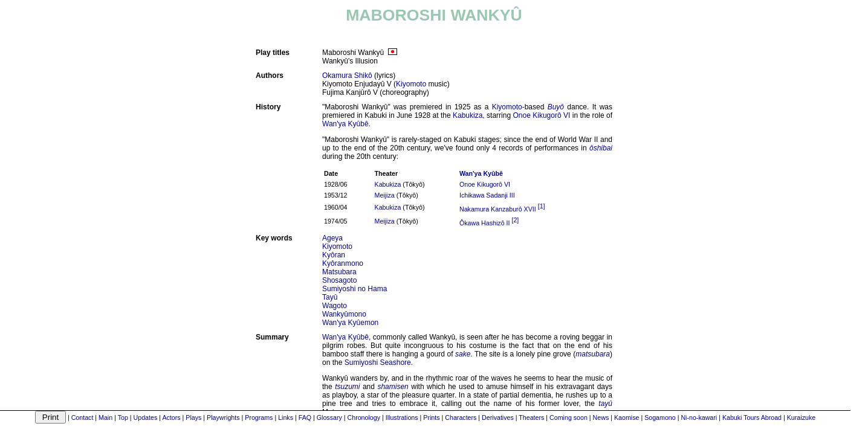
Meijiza (385, 195)
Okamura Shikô (347, 76)
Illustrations (402, 417)
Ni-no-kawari (699, 417)
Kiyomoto (411, 84)
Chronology (364, 417)
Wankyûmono (344, 314)
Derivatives (498, 417)
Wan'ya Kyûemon (350, 323)
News (601, 417)
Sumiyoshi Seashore (378, 362)
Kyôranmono (343, 263)
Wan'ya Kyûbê (345, 124)
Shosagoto (339, 280)
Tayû (330, 297)
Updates (146, 417)
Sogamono (660, 417)
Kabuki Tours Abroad (752, 417)
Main (105, 417)
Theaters (531, 417)
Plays (193, 417)
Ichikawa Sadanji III (487, 195)
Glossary (329, 417)
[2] (515, 220)
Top (123, 417)
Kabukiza (468, 115)
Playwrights (223, 417)
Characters (461, 417)
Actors (171, 417)
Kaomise (627, 417)
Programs (259, 417)
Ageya (332, 238)
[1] (542, 206)
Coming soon (568, 417)
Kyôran (334, 255)
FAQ (305, 417)
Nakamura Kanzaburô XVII (498, 209)
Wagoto (335, 306)
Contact (83, 417)
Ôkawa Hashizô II (485, 222)
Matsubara (339, 272)
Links (286, 417)
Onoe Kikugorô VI (542, 115)
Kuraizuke (801, 417)
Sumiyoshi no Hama (355, 289)
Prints (431, 417)
